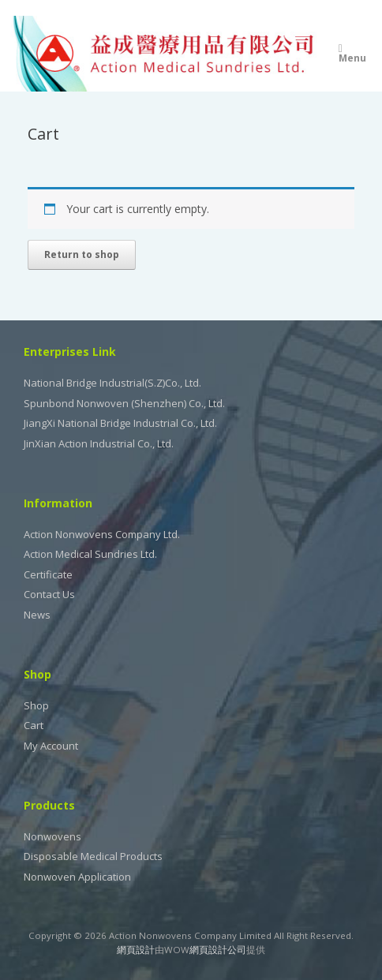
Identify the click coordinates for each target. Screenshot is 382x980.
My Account (51, 746)
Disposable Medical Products (93, 856)
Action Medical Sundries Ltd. (90, 554)
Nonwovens (52, 836)
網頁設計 (136, 950)
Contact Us (49, 594)
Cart (34, 725)
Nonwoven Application (77, 877)
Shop (36, 705)
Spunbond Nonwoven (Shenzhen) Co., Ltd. (124, 403)
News (37, 615)
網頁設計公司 (218, 950)
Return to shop (82, 254)
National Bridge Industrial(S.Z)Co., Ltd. (112, 383)
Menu (352, 54)
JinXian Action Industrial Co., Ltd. (99, 443)
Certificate (48, 574)
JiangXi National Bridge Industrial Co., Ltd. (120, 423)
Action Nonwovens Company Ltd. (102, 534)
